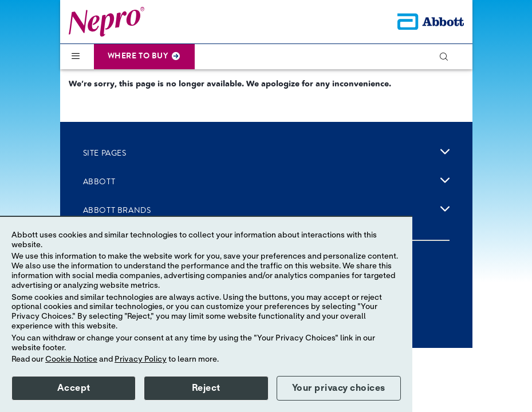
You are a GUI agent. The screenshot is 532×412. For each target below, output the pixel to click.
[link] (445, 152)
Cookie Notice (71, 359)
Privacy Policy (141, 359)
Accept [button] (74, 388)
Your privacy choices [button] (339, 388)
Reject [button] (206, 388)
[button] (449, 57)
